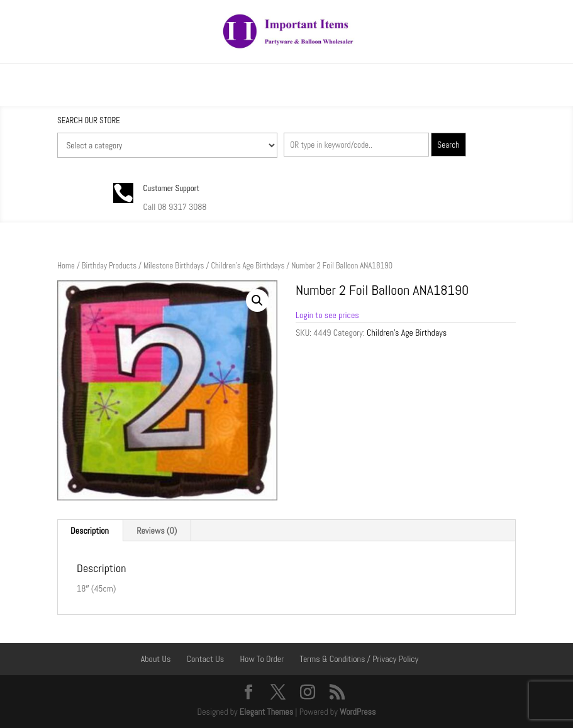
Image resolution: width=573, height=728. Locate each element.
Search (448, 145)
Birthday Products (109, 266)
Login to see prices (327, 315)
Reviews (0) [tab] (157, 531)
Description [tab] (90, 531)
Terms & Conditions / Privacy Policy (359, 659)
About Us (156, 659)
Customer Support (171, 188)
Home (66, 266)
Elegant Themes (266, 712)
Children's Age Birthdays (248, 266)
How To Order (262, 659)
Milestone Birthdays (174, 266)
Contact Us (206, 659)
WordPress (358, 712)
